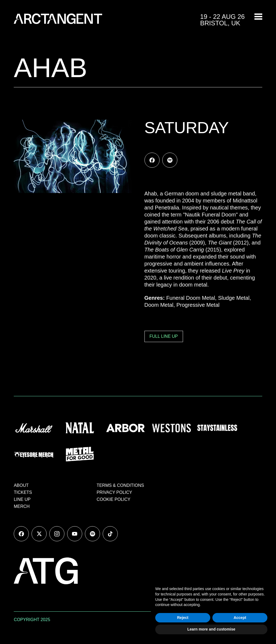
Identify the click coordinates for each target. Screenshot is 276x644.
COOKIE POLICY (113, 499)
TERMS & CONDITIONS (120, 485)
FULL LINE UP (164, 336)
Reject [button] (183, 618)
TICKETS (23, 492)
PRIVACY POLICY (114, 492)
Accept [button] (240, 618)
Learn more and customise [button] (211, 629)
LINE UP (22, 499)
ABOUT (21, 485)
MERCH (22, 506)
